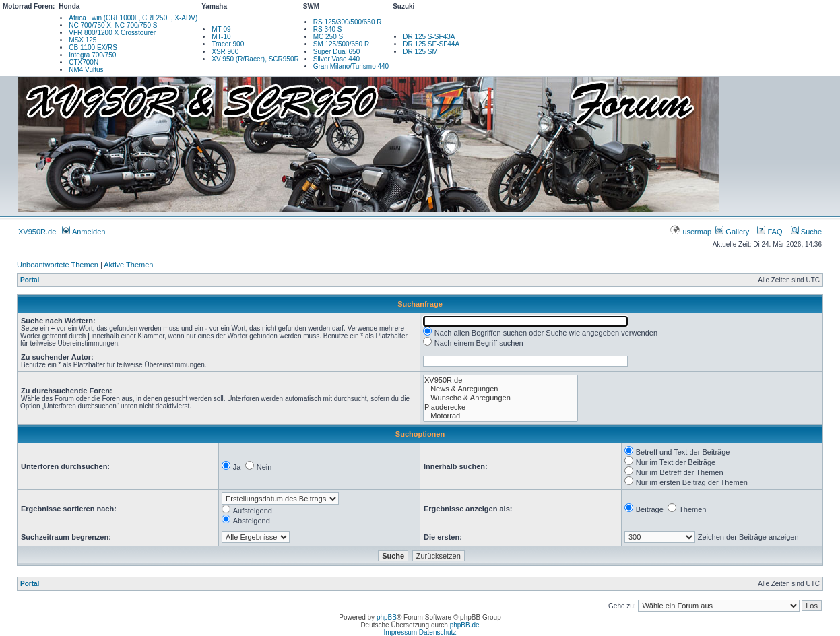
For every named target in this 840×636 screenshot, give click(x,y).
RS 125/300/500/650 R (348, 22)
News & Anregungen (500, 389)
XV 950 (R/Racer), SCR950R (255, 59)
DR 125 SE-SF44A (431, 44)
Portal (30, 280)
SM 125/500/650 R (341, 44)
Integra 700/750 (92, 55)
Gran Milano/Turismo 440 (351, 66)
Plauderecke (500, 407)
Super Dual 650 (337, 52)
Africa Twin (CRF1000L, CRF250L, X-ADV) (133, 18)
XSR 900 (225, 52)
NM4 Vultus (86, 70)
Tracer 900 (228, 44)
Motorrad (500, 416)
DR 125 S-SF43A (429, 37)
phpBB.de (465, 625)
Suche (806, 232)
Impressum (400, 632)
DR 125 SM (420, 52)
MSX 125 (83, 40)
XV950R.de (37, 232)
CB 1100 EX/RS (93, 47)
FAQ (770, 232)
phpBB (387, 617)
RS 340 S (328, 29)
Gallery (732, 232)
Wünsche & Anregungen (500, 398)
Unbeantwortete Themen (58, 265)
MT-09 (221, 29)
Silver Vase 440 (336, 59)
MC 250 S (328, 37)
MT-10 (221, 37)
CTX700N (84, 62)
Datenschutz (438, 632)
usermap (691, 232)
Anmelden (84, 232)
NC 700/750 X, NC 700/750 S (113, 25)
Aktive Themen (128, 265)
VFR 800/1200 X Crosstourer (112, 33)
